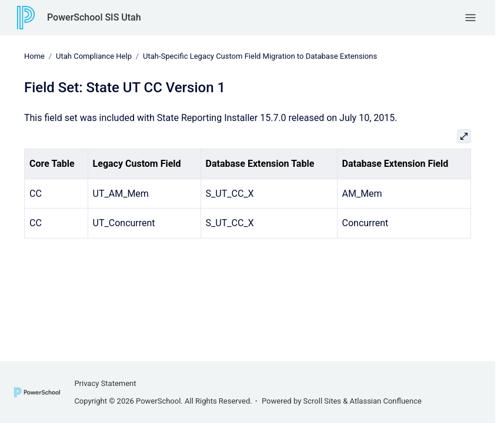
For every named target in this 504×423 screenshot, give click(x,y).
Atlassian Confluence (386, 401)
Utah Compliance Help (94, 56)
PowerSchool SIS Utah (94, 17)
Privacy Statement (105, 383)
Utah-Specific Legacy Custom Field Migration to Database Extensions (260, 56)
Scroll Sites (323, 401)
